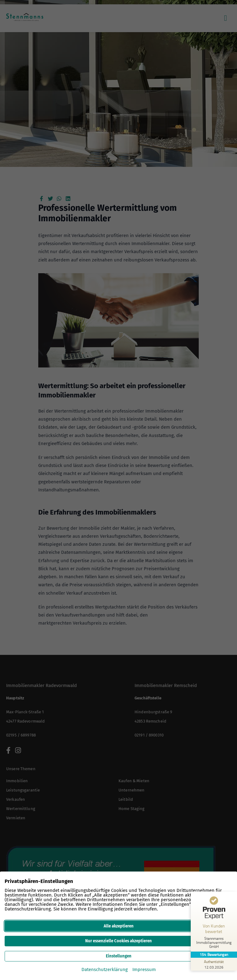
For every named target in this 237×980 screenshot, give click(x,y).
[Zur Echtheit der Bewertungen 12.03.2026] (214, 964)
